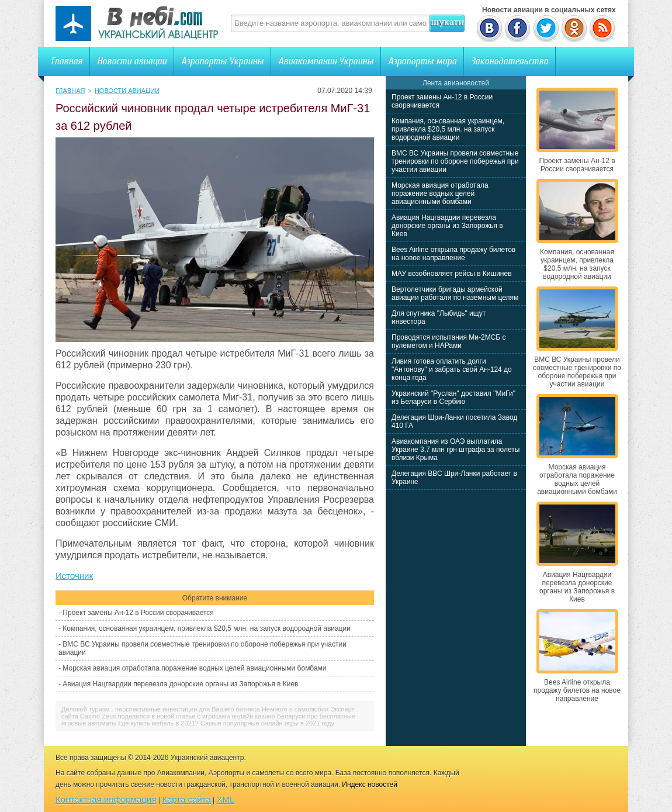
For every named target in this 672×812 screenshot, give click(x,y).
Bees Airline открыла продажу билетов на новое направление (453, 254)
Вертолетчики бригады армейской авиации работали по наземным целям (455, 293)
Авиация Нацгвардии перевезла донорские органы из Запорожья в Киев (180, 684)
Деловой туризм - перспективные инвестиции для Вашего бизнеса (161, 709)
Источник (74, 576)
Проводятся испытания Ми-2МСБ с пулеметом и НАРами (449, 341)
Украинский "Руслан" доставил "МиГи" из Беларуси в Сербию (453, 398)
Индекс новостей (370, 785)
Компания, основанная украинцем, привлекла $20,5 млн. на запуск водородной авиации (207, 628)
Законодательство (510, 61)
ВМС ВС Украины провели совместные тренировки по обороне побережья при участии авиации (455, 161)
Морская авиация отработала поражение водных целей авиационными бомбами (194, 668)
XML (226, 799)
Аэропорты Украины (222, 61)
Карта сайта (186, 799)
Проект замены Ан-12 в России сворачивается (138, 613)
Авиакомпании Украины (326, 61)
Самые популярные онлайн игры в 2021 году (267, 723)
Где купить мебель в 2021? (159, 723)
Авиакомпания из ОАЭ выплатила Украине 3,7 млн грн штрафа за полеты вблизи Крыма (455, 450)
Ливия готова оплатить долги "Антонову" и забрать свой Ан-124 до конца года (452, 369)
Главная (67, 61)
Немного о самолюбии (295, 709)
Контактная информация (106, 799)
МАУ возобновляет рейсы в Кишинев (452, 274)
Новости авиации (132, 61)
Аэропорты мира (422, 61)
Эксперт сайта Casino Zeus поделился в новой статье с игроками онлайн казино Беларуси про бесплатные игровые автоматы (208, 716)
